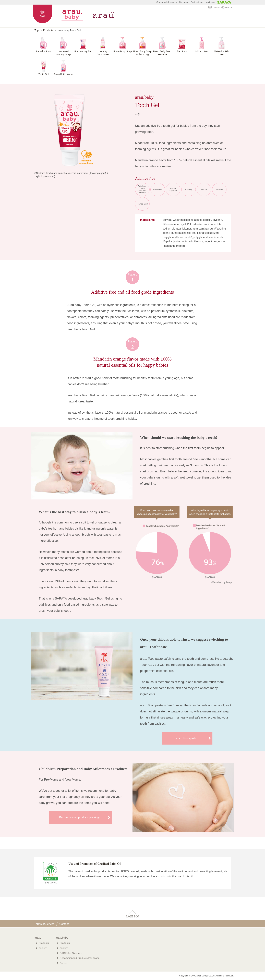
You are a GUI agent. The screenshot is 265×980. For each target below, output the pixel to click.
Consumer (184, 2)
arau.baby (62, 938)
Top (37, 30)
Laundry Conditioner (103, 53)
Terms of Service (44, 924)
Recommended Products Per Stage (80, 958)
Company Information (167, 2)
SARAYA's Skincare (71, 953)
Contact (214, 8)
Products (48, 30)
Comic (63, 963)
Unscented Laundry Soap (63, 53)
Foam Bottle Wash (63, 74)
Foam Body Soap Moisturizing (142, 53)
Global (227, 8)
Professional (197, 2)
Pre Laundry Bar (83, 51)
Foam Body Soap (123, 51)
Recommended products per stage (80, 817)
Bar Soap (182, 51)
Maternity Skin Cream (221, 53)
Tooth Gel (44, 74)
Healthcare (210, 2)
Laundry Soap (44, 51)
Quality (43, 948)
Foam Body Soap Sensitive (162, 53)
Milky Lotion (202, 51)
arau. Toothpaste (186, 738)
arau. (38, 938)
